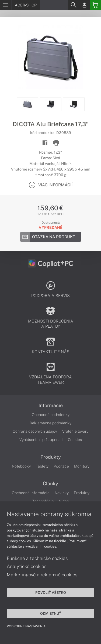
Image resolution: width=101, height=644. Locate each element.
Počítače (61, 466)
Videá (64, 501)
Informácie (51, 406)
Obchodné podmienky (51, 415)
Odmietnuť (51, 613)
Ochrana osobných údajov (35, 431)
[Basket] (95, 5)
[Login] (84, 5)
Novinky (62, 493)
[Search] (73, 5)
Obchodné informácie (31, 493)
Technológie (43, 501)
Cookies (75, 440)
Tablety (42, 466)
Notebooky (21, 466)
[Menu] (6, 5)
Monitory (82, 466)
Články (50, 484)
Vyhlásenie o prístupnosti (41, 440)
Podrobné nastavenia (26, 626)
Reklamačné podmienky (50, 423)
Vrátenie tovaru (75, 431)
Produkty (51, 457)
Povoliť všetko (51, 592)
